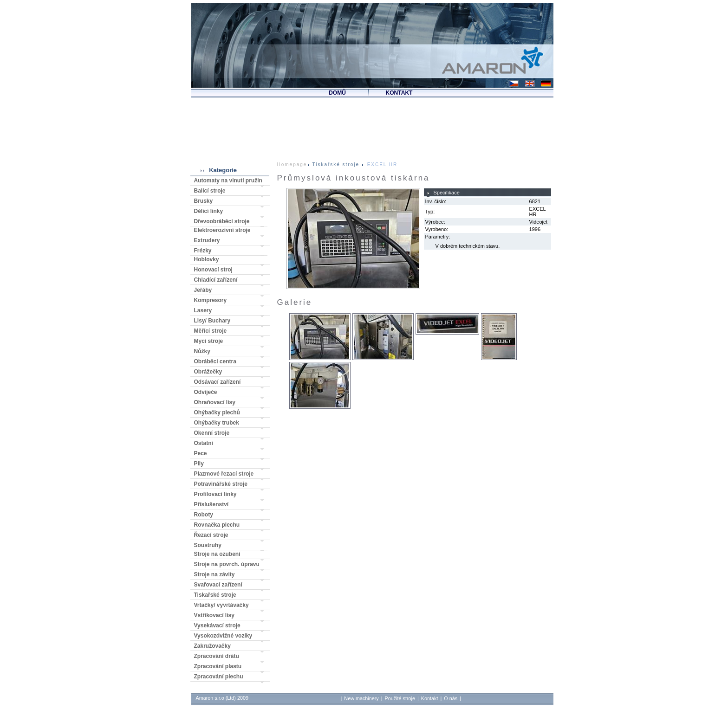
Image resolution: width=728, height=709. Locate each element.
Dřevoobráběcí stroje (222, 221)
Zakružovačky (212, 646)
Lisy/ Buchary (212, 321)
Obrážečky (208, 372)
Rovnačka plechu (217, 525)
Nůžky (202, 351)
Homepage (292, 164)
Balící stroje (210, 191)
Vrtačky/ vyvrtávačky (221, 605)
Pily (199, 464)
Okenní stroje (212, 433)
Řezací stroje (211, 535)
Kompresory (211, 300)
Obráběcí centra (215, 361)
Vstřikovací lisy (214, 615)
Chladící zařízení (216, 280)
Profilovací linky (215, 494)
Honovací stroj (213, 270)
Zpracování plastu (218, 666)
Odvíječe (206, 392)
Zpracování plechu (219, 677)
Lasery (203, 310)
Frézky (203, 251)
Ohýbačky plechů (217, 413)
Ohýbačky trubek (217, 423)
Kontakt (430, 698)
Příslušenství (211, 504)
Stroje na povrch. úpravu (227, 564)
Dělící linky (209, 211)
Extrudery (207, 240)
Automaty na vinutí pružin (228, 180)
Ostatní (204, 443)
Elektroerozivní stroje (222, 230)
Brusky (204, 201)
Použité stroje (400, 698)
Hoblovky (207, 259)
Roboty (204, 515)
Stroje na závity (214, 574)
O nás (451, 698)
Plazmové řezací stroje (224, 474)
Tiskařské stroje (215, 595)
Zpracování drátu (217, 656)
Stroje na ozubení (217, 554)
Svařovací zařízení (218, 585)
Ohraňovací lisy (215, 402)
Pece (201, 453)
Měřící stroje (211, 331)
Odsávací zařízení (218, 382)
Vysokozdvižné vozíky (223, 636)
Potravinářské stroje (221, 484)
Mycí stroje (209, 341)
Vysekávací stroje (217, 625)
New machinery (361, 698)
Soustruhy (208, 545)
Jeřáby (203, 290)
